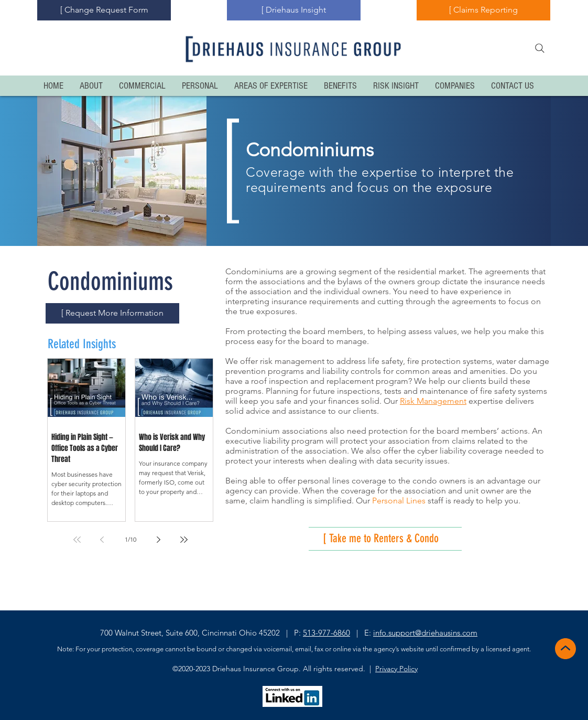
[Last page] (184, 540)
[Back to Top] (564, 649)
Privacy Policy (396, 669)
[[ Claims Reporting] (483, 10)
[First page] (77, 540)
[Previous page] (102, 540)
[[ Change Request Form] (104, 10)
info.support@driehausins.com (425, 633)
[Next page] (159, 540)
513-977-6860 (326, 633)
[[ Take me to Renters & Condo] (397, 539)
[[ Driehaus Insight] (294, 10)
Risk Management (433, 401)
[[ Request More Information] (112, 313)
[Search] (540, 48)
